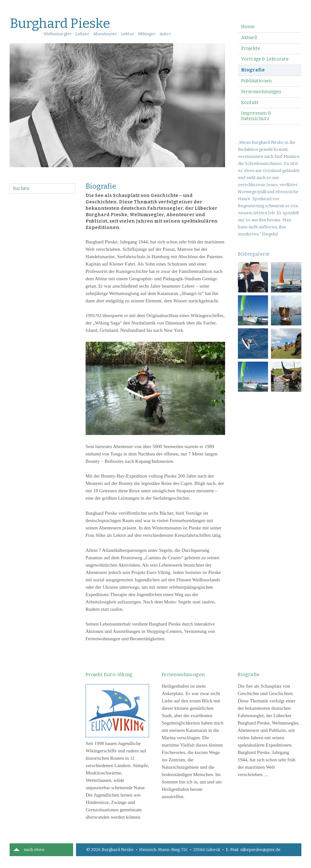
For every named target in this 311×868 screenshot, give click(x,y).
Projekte (251, 49)
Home (248, 27)
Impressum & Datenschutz (256, 116)
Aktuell (249, 38)
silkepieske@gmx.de (260, 850)
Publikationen (256, 81)
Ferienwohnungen (261, 92)
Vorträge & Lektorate (265, 59)
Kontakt (250, 103)
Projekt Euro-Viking (109, 675)
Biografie (253, 70)
